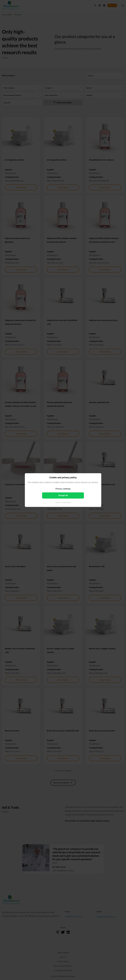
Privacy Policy (66, 502)
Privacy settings (63, 489)
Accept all (63, 495)
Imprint (58, 502)
